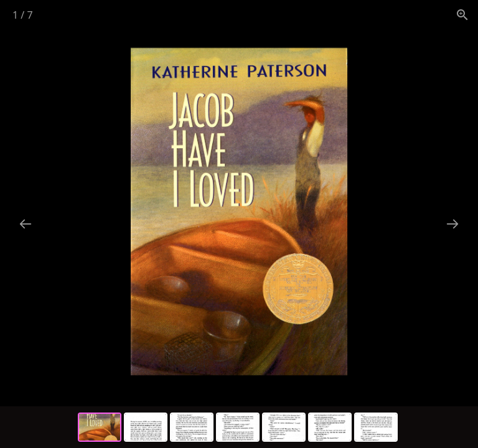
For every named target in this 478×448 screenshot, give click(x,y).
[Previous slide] (26, 224)
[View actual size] (462, 15)
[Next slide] (452, 224)
